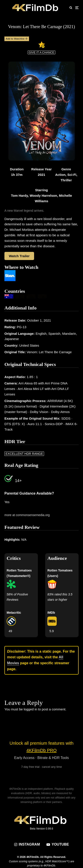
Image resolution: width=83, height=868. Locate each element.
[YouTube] (58, 844)
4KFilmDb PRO (41, 750)
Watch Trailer (19, 256)
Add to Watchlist (17, 39)
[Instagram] (27, 844)
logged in (30, 709)
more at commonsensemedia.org (27, 515)
